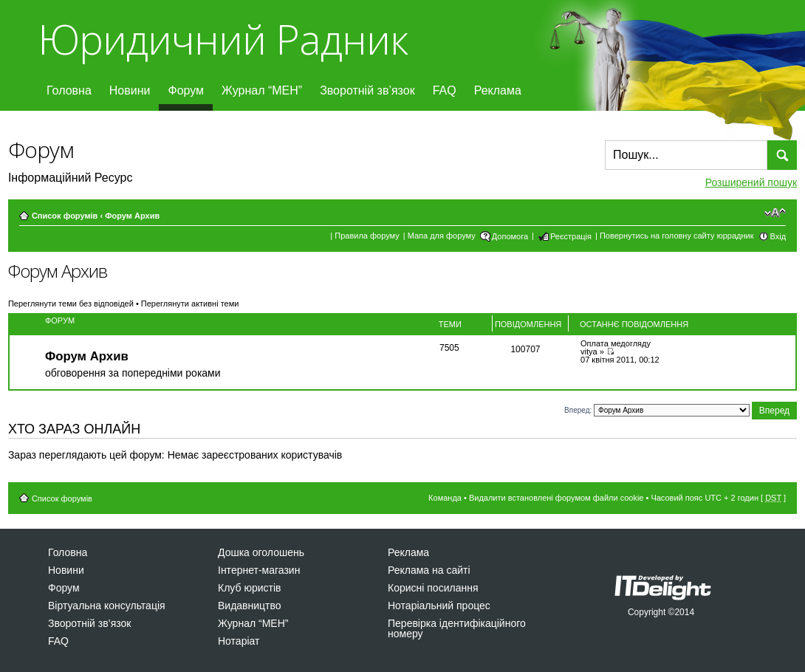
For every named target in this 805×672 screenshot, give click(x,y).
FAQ (445, 90)
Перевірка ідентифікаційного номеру (457, 628)
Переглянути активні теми (190, 304)
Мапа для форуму (442, 236)
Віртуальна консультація (107, 606)
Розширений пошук (751, 182)
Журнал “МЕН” (262, 90)
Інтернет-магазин (259, 570)
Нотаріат (239, 641)
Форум (186, 90)
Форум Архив (132, 216)
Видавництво (250, 606)
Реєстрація (571, 236)
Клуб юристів (249, 588)
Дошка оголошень (261, 552)
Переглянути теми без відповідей (71, 304)
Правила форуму (367, 236)
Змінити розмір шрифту (775, 213)
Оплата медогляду (616, 343)
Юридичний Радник (223, 39)
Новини (130, 90)
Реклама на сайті (429, 570)
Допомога (510, 236)
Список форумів (65, 216)
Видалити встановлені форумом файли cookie (556, 498)
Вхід (778, 236)
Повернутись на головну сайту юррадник (677, 236)
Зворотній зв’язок (367, 90)
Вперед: (578, 409)
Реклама (498, 90)
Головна (69, 90)
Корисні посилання (433, 588)
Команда (445, 498)
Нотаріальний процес (439, 606)
